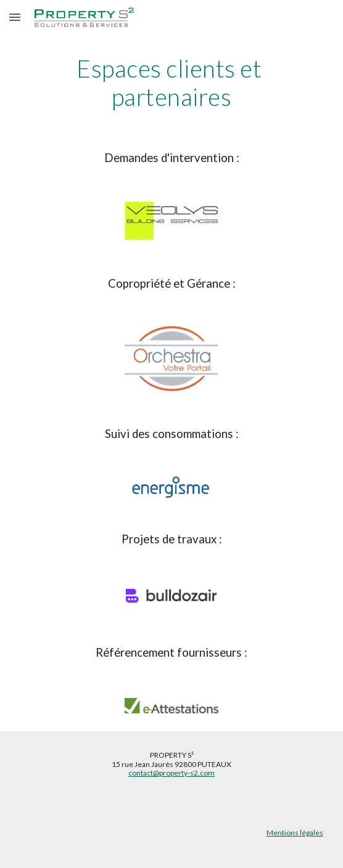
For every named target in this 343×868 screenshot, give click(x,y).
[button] (15, 17)
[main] (171, 83)
